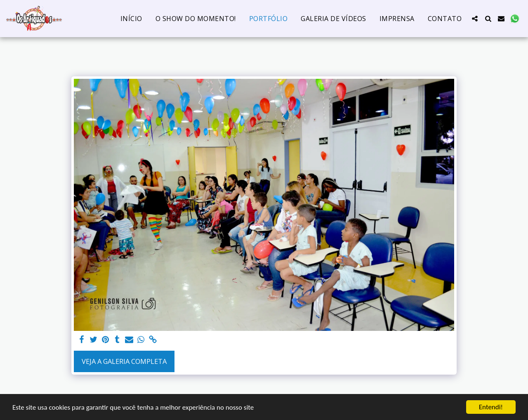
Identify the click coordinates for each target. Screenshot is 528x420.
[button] (475, 19)
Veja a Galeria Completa (124, 361)
